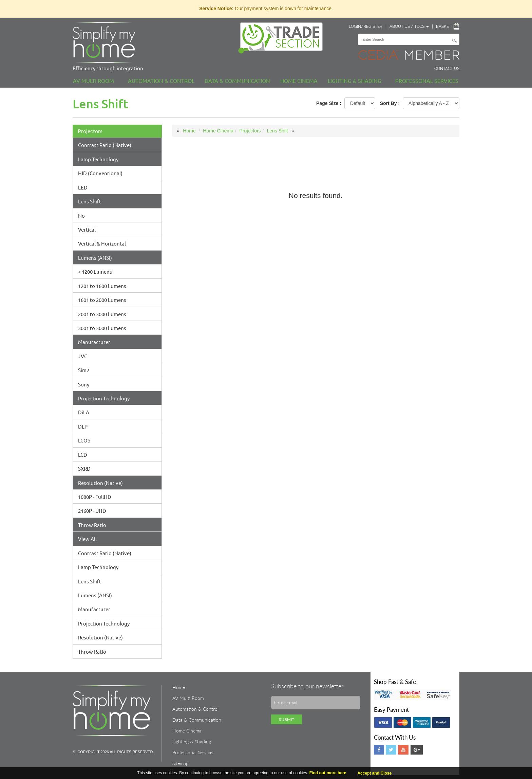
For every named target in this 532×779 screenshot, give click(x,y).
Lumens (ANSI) (95, 258)
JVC (83, 356)
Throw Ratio (92, 525)
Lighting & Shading (355, 80)
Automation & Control (161, 80)
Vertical (87, 229)
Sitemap (180, 763)
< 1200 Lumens (95, 271)
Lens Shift (90, 201)
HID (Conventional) (100, 173)
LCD (83, 455)
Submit (287, 719)
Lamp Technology (98, 159)
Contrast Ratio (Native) (105, 145)
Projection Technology (104, 398)
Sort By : (390, 103)
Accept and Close (374, 773)
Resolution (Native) (100, 483)
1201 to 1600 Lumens (102, 286)
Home (189, 131)
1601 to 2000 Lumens (102, 300)
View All (87, 539)
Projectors (90, 131)
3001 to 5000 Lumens (102, 328)
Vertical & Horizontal (102, 243)
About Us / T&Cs (409, 26)
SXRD (84, 468)
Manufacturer (94, 342)
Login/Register (366, 26)
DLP (83, 426)
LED (83, 187)
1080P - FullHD (95, 497)
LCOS (84, 440)
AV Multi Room (93, 80)
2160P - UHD (92, 511)
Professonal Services (427, 80)
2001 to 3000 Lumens (102, 314)
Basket (444, 26)
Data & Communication (237, 80)
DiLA (84, 412)
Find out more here (328, 773)
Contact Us (447, 69)
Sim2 (84, 370)
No (81, 215)
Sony (84, 384)
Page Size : (329, 103)
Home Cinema (299, 80)
